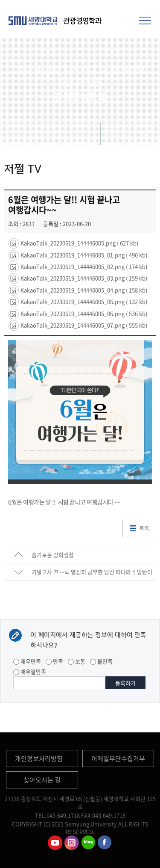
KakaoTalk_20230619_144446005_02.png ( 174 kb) (83, 266)
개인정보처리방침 (39, 758)
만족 (54, 661)
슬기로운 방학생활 (53, 555)
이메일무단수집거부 (118, 758)
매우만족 (27, 661)
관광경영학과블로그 (88, 843)
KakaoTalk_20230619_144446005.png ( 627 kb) (79, 243)
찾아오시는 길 (42, 780)
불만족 (101, 661)
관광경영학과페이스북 (105, 843)
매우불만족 (30, 671)
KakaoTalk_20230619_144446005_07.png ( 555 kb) (83, 325)
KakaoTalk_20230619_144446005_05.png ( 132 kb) (83, 301)
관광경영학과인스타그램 (72, 843)
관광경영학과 (82, 21)
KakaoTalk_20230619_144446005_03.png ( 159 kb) (83, 278)
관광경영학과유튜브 (55, 843)
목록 (144, 528)
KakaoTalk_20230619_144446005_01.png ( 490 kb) (83, 254)
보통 (77, 661)
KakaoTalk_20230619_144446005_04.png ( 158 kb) (83, 289)
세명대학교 (34, 21)
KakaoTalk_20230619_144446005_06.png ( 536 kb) (83, 313)
